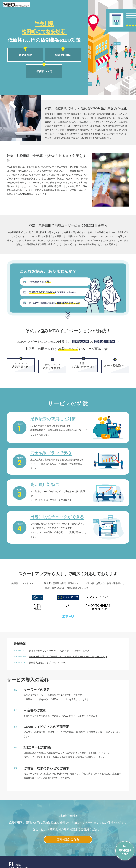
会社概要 (101, 864)
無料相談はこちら (68, 830)
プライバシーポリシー (121, 864)
